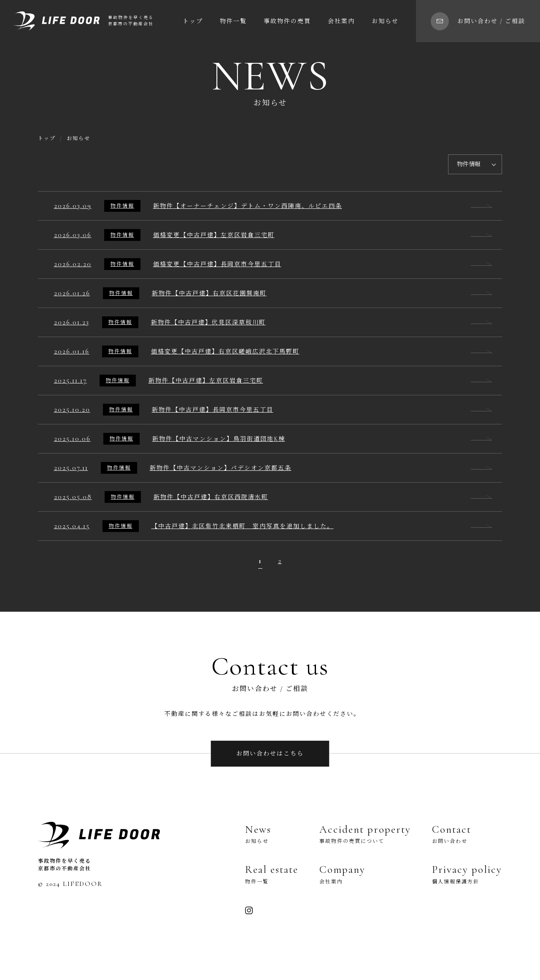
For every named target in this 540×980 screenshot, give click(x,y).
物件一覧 (233, 21)
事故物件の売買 (287, 21)
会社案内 (341, 21)
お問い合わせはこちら (270, 754)
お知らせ (385, 21)
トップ (193, 21)
